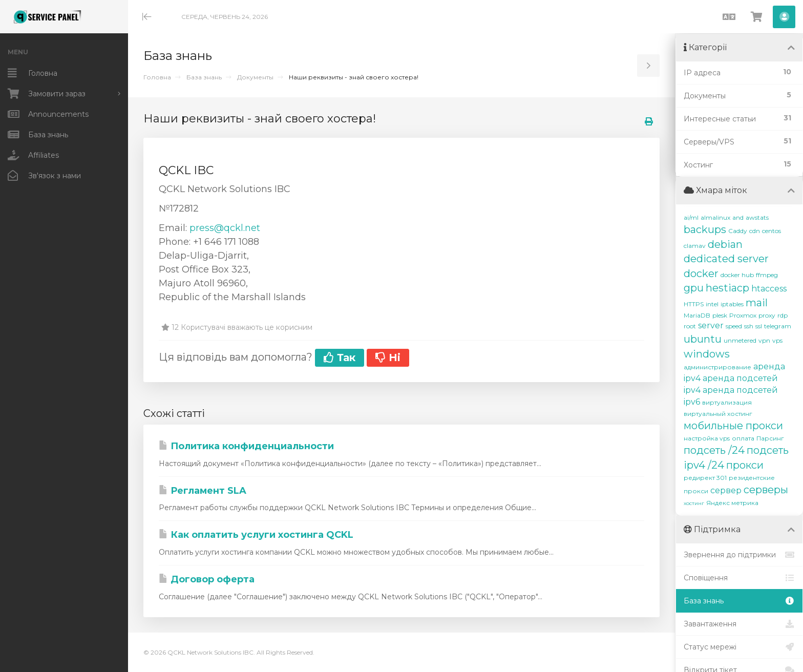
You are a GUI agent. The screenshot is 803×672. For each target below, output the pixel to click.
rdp (783, 315)
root (690, 326)
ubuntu (703, 339)
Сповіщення (739, 578)
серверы (766, 490)
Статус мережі (739, 647)
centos (772, 231)
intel (712, 304)
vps (777, 340)
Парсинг (770, 438)
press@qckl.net (225, 228)
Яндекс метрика (732, 503)
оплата (743, 438)
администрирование (717, 367)
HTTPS (694, 304)
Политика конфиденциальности (246, 446)
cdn (755, 231)
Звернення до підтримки (739, 555)
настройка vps (707, 438)
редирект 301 (705, 478)
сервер (726, 490)
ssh (749, 326)
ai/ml (691, 217)
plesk (720, 315)
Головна (157, 77)
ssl (759, 326)
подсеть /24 (714, 450)
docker (701, 274)
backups (705, 229)
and (738, 217)
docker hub (737, 275)
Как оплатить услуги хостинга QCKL (256, 535)
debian (725, 244)
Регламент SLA (203, 491)
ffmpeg (767, 275)
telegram (778, 326)
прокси (745, 465)
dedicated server (726, 259)
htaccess (769, 289)
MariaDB (697, 315)
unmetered (740, 340)
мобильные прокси (733, 426)
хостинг (694, 503)
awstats (757, 217)
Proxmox (743, 315)
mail (757, 303)
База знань (204, 77)
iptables (732, 304)
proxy (767, 315)
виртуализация (727, 402)
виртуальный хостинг (718, 414)
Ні (388, 358)
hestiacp (727, 288)
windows (707, 354)
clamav (695, 246)
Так (340, 358)
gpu (694, 288)
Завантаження (739, 624)
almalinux (715, 217)
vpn (764, 340)
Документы (255, 77)
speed (734, 326)
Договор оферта (207, 579)
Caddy (738, 231)
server (711, 325)
